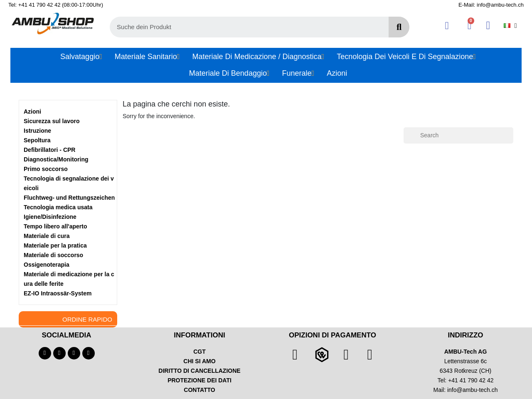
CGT (199, 352)
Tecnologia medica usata (58, 207)
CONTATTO (199, 390)
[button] (469, 26)
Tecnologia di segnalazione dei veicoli (69, 183)
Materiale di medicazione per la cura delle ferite (69, 279)
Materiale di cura (47, 236)
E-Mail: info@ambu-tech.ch (491, 5)
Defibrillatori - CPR (49, 150)
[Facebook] (45, 353)
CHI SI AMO (199, 361)
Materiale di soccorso (53, 255)
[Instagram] (74, 353)
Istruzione (37, 131)
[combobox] (244, 27)
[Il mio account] (447, 26)
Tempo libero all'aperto (55, 226)
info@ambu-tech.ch (473, 390)
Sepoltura (37, 140)
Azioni (32, 112)
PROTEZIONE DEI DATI (199, 380)
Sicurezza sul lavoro (52, 121)
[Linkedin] (89, 353)
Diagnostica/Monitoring (56, 159)
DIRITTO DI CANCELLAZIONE (199, 371)
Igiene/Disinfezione (50, 217)
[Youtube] (59, 353)
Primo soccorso (46, 169)
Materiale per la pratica (55, 245)
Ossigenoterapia (47, 265)
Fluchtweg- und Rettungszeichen (69, 198)
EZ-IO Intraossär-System (58, 293)
